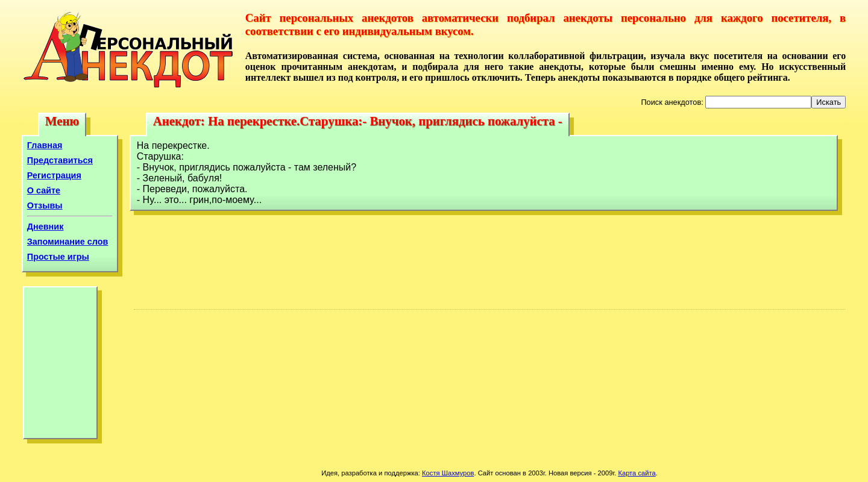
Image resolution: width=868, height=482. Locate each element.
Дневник (46, 227)
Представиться (60, 160)
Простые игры (58, 257)
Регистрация (54, 175)
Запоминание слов (68, 242)
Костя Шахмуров (448, 473)
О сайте (44, 190)
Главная (45, 145)
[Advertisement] (60, 366)
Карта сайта (637, 473)
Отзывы (45, 205)
